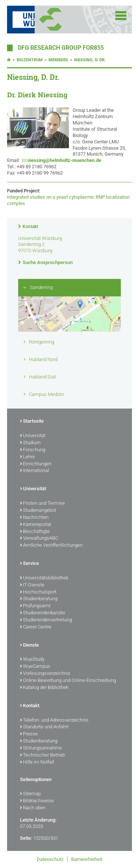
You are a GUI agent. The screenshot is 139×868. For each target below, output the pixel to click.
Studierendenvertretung (46, 620)
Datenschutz (50, 859)
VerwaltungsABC (39, 539)
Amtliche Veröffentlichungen (51, 546)
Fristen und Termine (42, 504)
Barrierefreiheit (87, 859)
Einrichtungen (36, 464)
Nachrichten (34, 518)
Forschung (33, 450)
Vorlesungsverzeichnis (45, 674)
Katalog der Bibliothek (44, 688)
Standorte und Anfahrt (44, 727)
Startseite (32, 422)
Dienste (29, 646)
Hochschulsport (38, 592)
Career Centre (36, 627)
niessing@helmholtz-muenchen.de (64, 160)
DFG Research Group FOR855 (61, 48)
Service (29, 564)
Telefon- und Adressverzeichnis (54, 721)
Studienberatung (39, 599)
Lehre (27, 457)
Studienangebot (38, 511)
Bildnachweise (37, 801)
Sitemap (30, 794)
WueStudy (32, 660)
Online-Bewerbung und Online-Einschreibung (68, 681)
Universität (33, 436)
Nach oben (33, 808)
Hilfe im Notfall (37, 763)
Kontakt (30, 227)
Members (58, 60)
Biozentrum (30, 60)
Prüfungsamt (35, 606)
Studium (30, 443)
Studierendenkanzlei (43, 613)
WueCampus (35, 667)
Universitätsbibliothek (44, 578)
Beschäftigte (35, 532)
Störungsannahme (41, 748)
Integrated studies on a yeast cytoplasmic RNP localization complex (68, 200)
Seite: (26, 838)
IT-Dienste (32, 585)
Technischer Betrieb (42, 755)
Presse (29, 734)
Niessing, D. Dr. (90, 60)
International (34, 471)
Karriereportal (36, 525)
